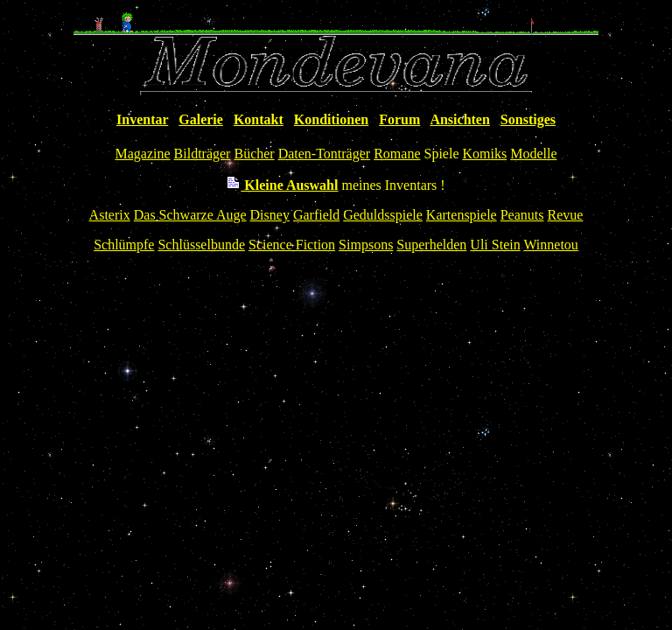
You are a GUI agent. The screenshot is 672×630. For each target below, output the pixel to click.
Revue (566, 215)
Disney (270, 215)
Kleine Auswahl (282, 185)
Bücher (254, 154)
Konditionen (331, 119)
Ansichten (459, 119)
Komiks (484, 154)
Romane (397, 154)
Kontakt (259, 119)
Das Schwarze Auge (190, 215)
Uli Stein (495, 245)
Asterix (110, 215)
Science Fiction (292, 245)
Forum (399, 119)
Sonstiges (528, 119)
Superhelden (431, 245)
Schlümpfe (124, 245)
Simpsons (366, 245)
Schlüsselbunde (201, 245)
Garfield (316, 215)
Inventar (142, 119)
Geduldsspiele (383, 215)
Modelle (533, 154)
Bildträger (203, 154)
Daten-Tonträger (325, 154)
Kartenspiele (462, 215)
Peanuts (522, 215)
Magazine (143, 154)
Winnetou (550, 245)
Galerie (201, 119)
